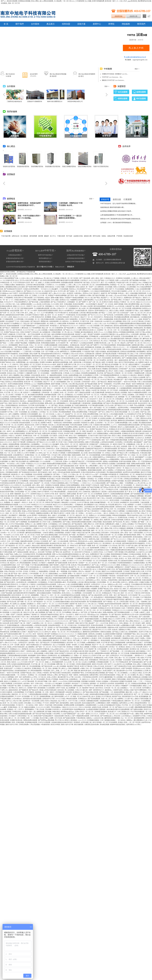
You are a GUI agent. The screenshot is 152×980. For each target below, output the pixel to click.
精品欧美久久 (16, 474)
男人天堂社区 (75, 317)
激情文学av (118, 505)
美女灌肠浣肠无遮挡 (118, 339)
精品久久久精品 (113, 558)
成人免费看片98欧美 (142, 362)
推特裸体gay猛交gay (68, 712)
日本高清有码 (18, 684)
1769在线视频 (64, 289)
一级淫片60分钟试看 (130, 382)
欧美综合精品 (145, 640)
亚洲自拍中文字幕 (49, 699)
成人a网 (99, 591)
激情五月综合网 (18, 578)
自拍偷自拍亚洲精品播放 (80, 336)
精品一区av (85, 429)
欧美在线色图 (74, 313)
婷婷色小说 (39, 410)
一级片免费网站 (6, 509)
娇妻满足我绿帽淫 (47, 546)
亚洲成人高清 (84, 660)
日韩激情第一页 (105, 615)
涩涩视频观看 (13, 345)
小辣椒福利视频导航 (136, 408)
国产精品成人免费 (99, 362)
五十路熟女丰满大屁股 (112, 328)
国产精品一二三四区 (7, 343)
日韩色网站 (92, 528)
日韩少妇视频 (21, 530)
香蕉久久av (21, 453)
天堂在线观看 (50, 339)
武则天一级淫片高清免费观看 (133, 645)
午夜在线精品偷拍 (22, 640)
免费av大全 (18, 554)
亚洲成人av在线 (118, 496)
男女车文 (85, 539)
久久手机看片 (136, 498)
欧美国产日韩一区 (124, 455)
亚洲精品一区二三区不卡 (16, 709)
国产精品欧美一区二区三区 (38, 431)
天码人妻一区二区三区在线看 (122, 308)
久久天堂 (34, 423)
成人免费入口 (52, 323)
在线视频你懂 (124, 390)
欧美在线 (61, 690)
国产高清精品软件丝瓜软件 (13, 289)
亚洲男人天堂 (88, 425)
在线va (49, 677)
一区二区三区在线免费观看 (89, 459)
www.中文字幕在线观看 (15, 479)
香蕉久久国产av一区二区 (46, 604)
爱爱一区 (122, 548)
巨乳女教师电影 (136, 349)
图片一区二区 (25, 311)
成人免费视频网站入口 (61, 403)
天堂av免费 (91, 369)
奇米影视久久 (55, 326)
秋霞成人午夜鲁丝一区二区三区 (125, 302)
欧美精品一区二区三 (98, 489)
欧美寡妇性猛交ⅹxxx (33, 530)
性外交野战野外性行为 (27, 293)
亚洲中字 (30, 306)
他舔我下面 (74, 604)
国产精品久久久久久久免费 (73, 330)
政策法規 (117, 199)
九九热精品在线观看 (86, 343)
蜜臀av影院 (49, 403)
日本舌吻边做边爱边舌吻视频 (75, 526)
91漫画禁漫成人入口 (61, 623)
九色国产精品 (9, 554)
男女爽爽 (48, 709)
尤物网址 (29, 358)
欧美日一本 (45, 375)
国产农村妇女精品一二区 (138, 489)
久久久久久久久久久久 (112, 530)
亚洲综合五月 (38, 459)
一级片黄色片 (74, 343)
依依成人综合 (12, 373)
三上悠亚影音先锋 (43, 326)
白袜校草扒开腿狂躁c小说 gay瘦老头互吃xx (116, 334)
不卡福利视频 (10, 558)
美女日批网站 (73, 571)
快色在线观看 (15, 311)
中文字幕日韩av (110, 377)
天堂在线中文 (98, 317)
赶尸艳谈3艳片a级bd (95, 612)
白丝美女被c (46, 304)
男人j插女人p (63, 668)
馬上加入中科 (136, 48)
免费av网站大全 (89, 524)
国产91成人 (96, 565)
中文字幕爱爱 (59, 619)
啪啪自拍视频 (46, 658)
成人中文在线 (145, 304)
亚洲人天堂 (127, 321)
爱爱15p (55, 554)
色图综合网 (46, 433)
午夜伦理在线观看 (76, 425)
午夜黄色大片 (38, 507)
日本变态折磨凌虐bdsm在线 (115, 356)
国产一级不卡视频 (127, 380)
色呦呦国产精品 (16, 397)
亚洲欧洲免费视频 (122, 423)
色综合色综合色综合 (25, 369)
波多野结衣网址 (123, 408)
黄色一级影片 (53, 515)
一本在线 (34, 537)
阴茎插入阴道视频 (19, 358)
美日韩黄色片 (107, 543)
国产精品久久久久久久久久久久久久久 (32, 621)
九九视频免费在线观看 (42, 308)
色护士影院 (23, 548)
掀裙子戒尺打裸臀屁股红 (73, 597)
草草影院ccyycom (30, 384)
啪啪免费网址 (44, 571)
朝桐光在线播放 (106, 632)
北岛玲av (147, 427)
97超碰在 (44, 638)
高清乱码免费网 (78, 304)
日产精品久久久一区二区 (126, 457)
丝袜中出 (16, 364)
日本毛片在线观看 (44, 722)
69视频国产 (39, 470)
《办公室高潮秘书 (91, 304)
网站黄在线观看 (72, 699)
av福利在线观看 (105, 336)
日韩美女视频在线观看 (77, 449)
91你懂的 (93, 647)
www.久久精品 (61, 699)
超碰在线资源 (124, 360)
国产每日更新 (138, 380)
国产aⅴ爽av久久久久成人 (58, 293)
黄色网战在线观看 (123, 649)
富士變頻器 (24, 236)
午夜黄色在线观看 (116, 571)
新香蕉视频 (84, 397)
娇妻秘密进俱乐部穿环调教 (15, 315)
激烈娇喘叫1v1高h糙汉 (90, 638)
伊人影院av (116, 686)
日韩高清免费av (24, 724)
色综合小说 (133, 390)
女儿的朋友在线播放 (105, 418)
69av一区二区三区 (10, 453)
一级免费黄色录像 (56, 373)
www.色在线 (37, 304)
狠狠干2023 (18, 528)
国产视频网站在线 (44, 537)
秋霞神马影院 (118, 690)
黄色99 (147, 399)
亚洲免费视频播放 (56, 610)
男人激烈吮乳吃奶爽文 (126, 561)
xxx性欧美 (127, 584)
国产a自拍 (45, 535)
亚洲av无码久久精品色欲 (13, 421)
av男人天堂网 (21, 464)
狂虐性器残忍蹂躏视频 (16, 466)
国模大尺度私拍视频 (92, 442)
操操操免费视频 (120, 692)
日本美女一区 (113, 647)
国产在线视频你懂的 (138, 494)
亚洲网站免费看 (76, 352)
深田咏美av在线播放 (95, 634)
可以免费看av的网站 (71, 427)
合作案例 (35, 24)
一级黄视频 (64, 571)
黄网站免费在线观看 (138, 464)
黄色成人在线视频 (121, 392)
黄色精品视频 (44, 509)
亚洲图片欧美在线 (100, 343)
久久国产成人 (129, 699)
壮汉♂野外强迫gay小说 (95, 328)
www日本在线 (120, 306)
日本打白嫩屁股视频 (106, 677)
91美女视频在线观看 (117, 414)
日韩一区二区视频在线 (65, 395)
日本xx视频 (55, 300)
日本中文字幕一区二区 (8, 429)
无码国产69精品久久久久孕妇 (89, 438)
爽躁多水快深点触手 (115, 382)
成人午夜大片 (20, 390)
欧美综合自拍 (56, 418)
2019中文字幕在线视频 (87, 367)
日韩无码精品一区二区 (25, 716)
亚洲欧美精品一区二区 (33, 455)
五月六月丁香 (95, 558)
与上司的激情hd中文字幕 (133, 414)
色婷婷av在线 (113, 561)
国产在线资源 (116, 336)
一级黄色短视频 (122, 377)
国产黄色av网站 (117, 300)
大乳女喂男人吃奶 (119, 384)
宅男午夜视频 (119, 552)
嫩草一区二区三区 (98, 530)
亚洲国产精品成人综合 (12, 332)
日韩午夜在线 (104, 427)
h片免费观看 (41, 399)
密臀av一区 (136, 461)
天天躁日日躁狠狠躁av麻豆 (60, 483)
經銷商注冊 (134, 16)
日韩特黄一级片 (141, 625)
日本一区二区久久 (47, 623)
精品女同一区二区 (82, 515)
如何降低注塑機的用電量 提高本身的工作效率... (116, 211)
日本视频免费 (70, 287)
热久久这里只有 (39, 306)
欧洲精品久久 (13, 386)
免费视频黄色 (82, 436)
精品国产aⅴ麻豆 (81, 334)
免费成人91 (30, 468)
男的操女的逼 (109, 317)
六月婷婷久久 (50, 285)
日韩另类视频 (105, 539)
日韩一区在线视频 (21, 412)
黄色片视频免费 (26, 339)
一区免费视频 (129, 483)
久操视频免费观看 (126, 388)
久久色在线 (72, 502)
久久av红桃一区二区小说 (72, 662)
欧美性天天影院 (108, 302)
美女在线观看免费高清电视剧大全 (70, 554)
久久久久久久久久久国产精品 (50, 569)
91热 (93, 392)
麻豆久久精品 (114, 311)
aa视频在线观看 (26, 597)
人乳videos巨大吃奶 (120, 295)
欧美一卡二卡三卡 (22, 619)
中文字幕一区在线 (9, 530)
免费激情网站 (130, 289)
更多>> (137, 69)
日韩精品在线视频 (10, 567)
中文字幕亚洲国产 (144, 367)
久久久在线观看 (45, 461)
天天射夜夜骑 (139, 528)
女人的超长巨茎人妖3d (11, 280)
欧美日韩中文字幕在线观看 (24, 298)
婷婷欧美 (25, 649)
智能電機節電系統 (37, 167)
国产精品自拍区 (20, 380)
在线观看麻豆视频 (132, 386)
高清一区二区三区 (107, 699)
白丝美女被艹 (125, 313)
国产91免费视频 (22, 522)
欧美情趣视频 (61, 382)
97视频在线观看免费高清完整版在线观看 (132, 323)
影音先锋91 (105, 533)
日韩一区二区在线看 (74, 382)
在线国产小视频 (70, 533)
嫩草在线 (146, 339)
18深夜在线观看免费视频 (19, 556)
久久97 (130, 377)
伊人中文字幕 (135, 513)
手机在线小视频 (8, 380)
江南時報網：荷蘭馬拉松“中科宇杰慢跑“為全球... (71, 204)
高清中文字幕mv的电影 (143, 332)
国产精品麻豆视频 (91, 384)
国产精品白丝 (64, 675)
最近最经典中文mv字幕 (124, 671)
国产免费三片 (78, 640)
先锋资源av (78, 293)
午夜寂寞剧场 (81, 718)
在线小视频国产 (145, 311)
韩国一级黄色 (74, 675)
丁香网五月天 (5, 649)
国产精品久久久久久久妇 (33, 291)
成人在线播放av (33, 412)
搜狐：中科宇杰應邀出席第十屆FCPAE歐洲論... (29, 217)
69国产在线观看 (127, 668)
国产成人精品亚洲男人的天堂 (98, 595)
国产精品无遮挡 (76, 408)
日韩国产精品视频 (21, 343)
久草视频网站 (9, 298)
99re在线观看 (130, 401)
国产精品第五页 (81, 401)
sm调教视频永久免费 (128, 625)
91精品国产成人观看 (132, 306)
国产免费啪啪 (100, 356)
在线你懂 (69, 692)
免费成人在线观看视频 (126, 438)
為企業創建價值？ (76, 251)
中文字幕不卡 (88, 686)
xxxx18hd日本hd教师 (62, 604)
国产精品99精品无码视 (91, 692)
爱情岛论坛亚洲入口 (89, 330)
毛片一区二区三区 (15, 410)
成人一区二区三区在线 (47, 414)
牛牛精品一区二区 (41, 627)
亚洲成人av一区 (106, 548)
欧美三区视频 (5, 537)
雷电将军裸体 (113, 580)
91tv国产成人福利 (116, 537)
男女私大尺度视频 (54, 358)
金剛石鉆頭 (15, 236)
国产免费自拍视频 (137, 709)
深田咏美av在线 (144, 446)
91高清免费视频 (19, 692)
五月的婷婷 (99, 423)
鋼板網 (46, 236)
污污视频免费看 (8, 319)
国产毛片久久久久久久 (96, 315)
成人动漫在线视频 (86, 358)
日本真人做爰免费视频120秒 (73, 375)
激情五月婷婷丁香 (119, 444)
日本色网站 (119, 442)
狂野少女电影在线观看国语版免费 (127, 574)
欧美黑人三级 (134, 602)
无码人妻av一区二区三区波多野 (67, 356)
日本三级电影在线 (107, 326)
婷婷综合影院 (138, 487)
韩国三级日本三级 (15, 403)
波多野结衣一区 (68, 552)
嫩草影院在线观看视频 (61, 362)
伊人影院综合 (64, 321)
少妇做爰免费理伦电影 (132, 371)
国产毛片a (102, 412)
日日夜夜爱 (110, 362)
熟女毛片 (4, 384)
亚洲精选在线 (75, 345)
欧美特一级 (14, 341)
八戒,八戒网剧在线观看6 (24, 304)
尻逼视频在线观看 (31, 722)
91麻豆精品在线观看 (11, 451)
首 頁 (6, 24)
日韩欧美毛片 (50, 449)
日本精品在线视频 (135, 554)
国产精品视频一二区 (117, 651)
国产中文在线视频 (107, 567)
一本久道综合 (10, 464)
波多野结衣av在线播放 (44, 341)
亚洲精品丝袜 (31, 442)
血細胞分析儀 (78, 236)
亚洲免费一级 (54, 571)
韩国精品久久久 (16, 649)
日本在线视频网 (33, 414)
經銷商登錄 (119, 16)
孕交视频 (117, 380)
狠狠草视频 (87, 530)
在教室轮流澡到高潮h (92, 724)
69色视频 (25, 397)
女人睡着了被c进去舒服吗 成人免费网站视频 (24, 461)
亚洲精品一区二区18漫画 (131, 597)
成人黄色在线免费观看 (48, 280)
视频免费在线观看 (44, 300)
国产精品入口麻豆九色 (120, 632)
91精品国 (47, 576)
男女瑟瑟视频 (21, 468)
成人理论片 (110, 371)
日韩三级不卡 (110, 289)
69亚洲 (68, 513)
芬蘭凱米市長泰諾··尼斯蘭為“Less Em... (115, 74)
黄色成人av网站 (53, 675)
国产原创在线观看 (53, 468)
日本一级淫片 (7, 431)
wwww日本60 (146, 595)
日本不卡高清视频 (59, 347)
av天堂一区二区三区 (135, 291)
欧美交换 (114, 421)
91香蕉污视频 (49, 653)
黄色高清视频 (136, 315)
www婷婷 (34, 311)
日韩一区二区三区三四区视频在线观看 (20, 308)
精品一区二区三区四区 (19, 606)
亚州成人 (26, 574)
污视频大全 (19, 291)
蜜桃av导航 (132, 449)
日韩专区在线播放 (145, 354)
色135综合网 (110, 505)
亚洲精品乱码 (107, 593)
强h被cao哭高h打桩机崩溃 (61, 317)
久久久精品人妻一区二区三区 (25, 388)
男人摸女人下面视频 (130, 522)
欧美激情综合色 (66, 608)
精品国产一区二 (94, 623)
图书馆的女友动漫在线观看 (32, 699)
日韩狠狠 (140, 429)
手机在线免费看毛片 (21, 302)
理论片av (148, 360)
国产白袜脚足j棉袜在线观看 (134, 356)
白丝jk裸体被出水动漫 (101, 550)
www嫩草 (4, 707)
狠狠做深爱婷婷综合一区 (36, 401)
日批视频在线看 (92, 636)
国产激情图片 (141, 416)
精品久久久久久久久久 (21, 317)
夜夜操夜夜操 (137, 308)
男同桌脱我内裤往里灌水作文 (51, 354)
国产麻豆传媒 (34, 302)
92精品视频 (134, 293)
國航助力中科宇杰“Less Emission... (113, 80)
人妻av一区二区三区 (106, 466)
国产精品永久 (137, 298)
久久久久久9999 (25, 505)
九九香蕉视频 (131, 287)
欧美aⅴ (94, 382)
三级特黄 (104, 558)
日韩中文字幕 (64, 371)
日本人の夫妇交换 (85, 707)
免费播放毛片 (119, 567)
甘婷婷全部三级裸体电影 (126, 451)
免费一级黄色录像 (75, 362)
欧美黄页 (70, 293)
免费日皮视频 (72, 494)
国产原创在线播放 (50, 356)
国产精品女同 (35, 321)
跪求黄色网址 (117, 358)
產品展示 (51, 24)
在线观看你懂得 (105, 701)
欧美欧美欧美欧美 (60, 546)
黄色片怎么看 (24, 345)
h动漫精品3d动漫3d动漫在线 (50, 511)
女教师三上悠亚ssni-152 (109, 518)
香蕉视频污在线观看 (88, 681)
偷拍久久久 (147, 298)
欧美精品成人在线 (38, 339)
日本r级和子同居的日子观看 (35, 315)
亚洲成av (134, 477)
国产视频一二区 (143, 522)
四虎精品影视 (138, 328)
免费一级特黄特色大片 (96, 690)
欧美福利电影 (107, 578)
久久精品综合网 (116, 526)
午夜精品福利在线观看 (114, 349)
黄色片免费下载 (35, 354)
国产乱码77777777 (24, 386)
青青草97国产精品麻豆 (60, 341)
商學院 (111, 24)
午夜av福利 (140, 658)
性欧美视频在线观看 (48, 319)
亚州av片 (95, 421)
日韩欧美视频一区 (58, 332)
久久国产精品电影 (57, 457)
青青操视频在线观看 (48, 343)
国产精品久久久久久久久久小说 (138, 587)
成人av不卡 (139, 427)
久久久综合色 (113, 546)
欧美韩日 (19, 436)
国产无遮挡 (24, 367)
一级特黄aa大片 (139, 655)
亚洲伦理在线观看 (120, 319)
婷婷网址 (49, 401)
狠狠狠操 (59, 339)
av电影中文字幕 (65, 565)
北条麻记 (56, 392)
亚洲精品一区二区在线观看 (37, 675)
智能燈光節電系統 (9, 167)
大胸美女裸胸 (62, 323)
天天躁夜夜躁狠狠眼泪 (124, 563)
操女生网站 (117, 582)
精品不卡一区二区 (87, 317)
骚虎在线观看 (130, 427)
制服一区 (76, 696)
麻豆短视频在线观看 (44, 593)
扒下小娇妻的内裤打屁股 (73, 518)
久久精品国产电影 (88, 352)
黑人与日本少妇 (30, 418)
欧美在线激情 (101, 472)
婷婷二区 (126, 589)
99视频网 (94, 589)
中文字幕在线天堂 (141, 524)
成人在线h (85, 453)
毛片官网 (31, 405)
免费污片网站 (137, 660)
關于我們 (20, 24)
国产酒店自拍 (116, 615)
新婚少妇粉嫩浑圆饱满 (98, 502)
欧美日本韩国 (115, 500)
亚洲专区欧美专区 (67, 377)
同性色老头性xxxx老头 (86, 541)
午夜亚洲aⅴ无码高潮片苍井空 (111, 395)
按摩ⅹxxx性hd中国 (122, 280)
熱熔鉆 (104, 236)
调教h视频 (3, 360)
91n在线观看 (29, 627)
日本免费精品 (131, 548)
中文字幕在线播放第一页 (139, 712)
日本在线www (80, 578)
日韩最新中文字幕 (38, 386)
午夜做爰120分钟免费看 (36, 487)
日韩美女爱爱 (124, 602)
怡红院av (104, 580)
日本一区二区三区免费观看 (93, 494)
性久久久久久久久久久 (41, 498)
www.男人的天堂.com (141, 483)
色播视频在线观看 (93, 701)
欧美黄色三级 (135, 649)
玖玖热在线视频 (82, 315)
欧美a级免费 (35, 617)
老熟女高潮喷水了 (24, 360)
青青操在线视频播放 (119, 515)
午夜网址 (59, 489)
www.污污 (115, 438)
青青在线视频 (91, 468)
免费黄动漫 (128, 298)
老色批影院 (80, 511)
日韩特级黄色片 (111, 457)
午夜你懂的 (16, 352)
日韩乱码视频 (97, 522)
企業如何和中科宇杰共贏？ (76, 255)
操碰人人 (41, 283)
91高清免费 (135, 334)
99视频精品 (115, 703)
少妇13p (10, 295)
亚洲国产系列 (32, 688)
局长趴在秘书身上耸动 (135, 515)
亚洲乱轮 (87, 416)
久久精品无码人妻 (16, 612)
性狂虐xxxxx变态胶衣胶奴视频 (54, 410)
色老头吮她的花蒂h (88, 703)
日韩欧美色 (87, 492)
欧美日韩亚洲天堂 (117, 694)
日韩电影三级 (137, 339)
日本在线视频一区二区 (32, 319)
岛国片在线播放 (101, 352)
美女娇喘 (149, 535)
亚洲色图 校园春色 (101, 712)
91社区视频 (112, 563)
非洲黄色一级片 (133, 507)
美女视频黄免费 (75, 403)
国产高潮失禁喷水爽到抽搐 (35, 287)
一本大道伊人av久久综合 (93, 513)
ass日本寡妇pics (97, 671)
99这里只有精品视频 (63, 479)
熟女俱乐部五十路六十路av (96, 498)
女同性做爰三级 (86, 722)
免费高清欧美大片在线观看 (50, 550)
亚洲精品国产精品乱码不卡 (15, 418)
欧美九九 (125, 582)
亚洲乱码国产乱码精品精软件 (44, 716)
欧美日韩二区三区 (89, 285)
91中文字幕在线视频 (138, 300)
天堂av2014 (77, 638)
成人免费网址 (107, 347)
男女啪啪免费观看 (65, 412)
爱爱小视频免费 (16, 494)
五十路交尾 (140, 548)
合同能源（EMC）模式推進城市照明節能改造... (116, 223)
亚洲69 (66, 461)
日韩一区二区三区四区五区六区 (141, 576)
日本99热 (47, 369)
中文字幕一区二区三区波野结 (96, 360)
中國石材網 (61, 236)
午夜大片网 (20, 313)
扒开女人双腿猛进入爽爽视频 (134, 496)
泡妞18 (130, 392)
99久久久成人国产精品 (97, 280)
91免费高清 (112, 283)
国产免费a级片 (34, 280)
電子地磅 (69, 236)
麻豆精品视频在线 (87, 332)
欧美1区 (79, 574)
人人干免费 (135, 612)
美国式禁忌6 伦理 (133, 679)
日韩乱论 (75, 360)
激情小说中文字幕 (12, 724)
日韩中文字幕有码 (21, 470)
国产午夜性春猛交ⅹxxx (118, 587)
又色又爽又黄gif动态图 (76, 384)
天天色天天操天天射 (59, 647)
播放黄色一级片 (88, 408)
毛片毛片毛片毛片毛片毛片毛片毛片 (77, 599)
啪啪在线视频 (112, 451)
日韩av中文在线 (23, 587)
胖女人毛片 (97, 358)
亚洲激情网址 (60, 319)
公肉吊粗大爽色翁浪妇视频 (35, 285)
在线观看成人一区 (75, 679)
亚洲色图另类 (90, 354)
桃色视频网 (143, 541)
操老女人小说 (131, 647)
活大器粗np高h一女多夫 (70, 440)
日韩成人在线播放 (128, 395)
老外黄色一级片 (113, 360)
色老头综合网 (133, 403)
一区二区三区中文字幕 (98, 349)
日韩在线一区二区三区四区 (109, 390)
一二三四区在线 (26, 352)
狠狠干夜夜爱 (54, 565)
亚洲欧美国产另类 (82, 388)
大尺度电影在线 (120, 470)
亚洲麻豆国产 (94, 444)
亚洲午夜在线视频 (125, 461)
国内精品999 (110, 392)
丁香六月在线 (40, 709)
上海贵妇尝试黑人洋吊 (74, 492)
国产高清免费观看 (94, 699)
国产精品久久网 (122, 453)
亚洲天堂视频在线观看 (87, 356)
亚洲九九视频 (25, 446)
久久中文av (15, 636)
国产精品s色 (106, 364)
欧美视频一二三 (145, 280)
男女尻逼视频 (72, 582)
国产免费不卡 (84, 302)
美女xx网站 (129, 621)
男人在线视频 (69, 690)
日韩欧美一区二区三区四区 (69, 278)
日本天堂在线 (64, 535)
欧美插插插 (71, 323)
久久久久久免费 (88, 574)
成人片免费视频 (27, 474)
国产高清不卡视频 (85, 546)
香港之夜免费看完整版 (132, 304)
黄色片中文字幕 (29, 612)
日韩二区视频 (133, 423)
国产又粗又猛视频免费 (62, 408)
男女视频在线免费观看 (122, 317)
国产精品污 (7, 328)
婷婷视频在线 (90, 347)
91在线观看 (107, 591)
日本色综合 (130, 509)
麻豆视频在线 (135, 317)
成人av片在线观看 (41, 518)
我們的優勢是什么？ (46, 258)
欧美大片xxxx (99, 332)
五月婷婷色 (85, 684)
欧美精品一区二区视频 (95, 479)
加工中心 (53, 236)
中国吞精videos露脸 (87, 423)
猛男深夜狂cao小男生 (93, 580)
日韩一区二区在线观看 (61, 401)
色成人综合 (144, 479)
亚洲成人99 (52, 627)
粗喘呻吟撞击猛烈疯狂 (57, 589)
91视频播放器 (36, 392)
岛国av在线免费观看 (128, 459)
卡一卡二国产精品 (52, 405)
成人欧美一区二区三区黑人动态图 (41, 587)
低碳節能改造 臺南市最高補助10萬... (112, 207)
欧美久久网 (140, 571)
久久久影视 (55, 304)
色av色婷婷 (28, 599)
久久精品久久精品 (136, 673)
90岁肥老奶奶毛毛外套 (10, 621)
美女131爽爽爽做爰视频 (33, 390)
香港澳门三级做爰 (58, 617)
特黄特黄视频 (67, 423)
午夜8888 (137, 593)
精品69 (48, 298)
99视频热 (105, 369)
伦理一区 (87, 640)
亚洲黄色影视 (96, 440)
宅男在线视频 (138, 533)
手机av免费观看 (139, 405)
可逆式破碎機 (6, 236)
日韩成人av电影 (110, 453)
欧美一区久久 (18, 518)
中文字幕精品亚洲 (122, 662)
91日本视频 (36, 352)
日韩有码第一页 (47, 392)
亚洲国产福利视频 (85, 386)
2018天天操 (25, 589)
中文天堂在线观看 (126, 655)
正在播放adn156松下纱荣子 (9, 293)
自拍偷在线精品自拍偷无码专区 (133, 436)
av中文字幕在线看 (28, 681)
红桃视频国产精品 (130, 634)
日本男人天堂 (23, 341)
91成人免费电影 (146, 341)
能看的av (90, 718)
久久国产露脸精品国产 (28, 326)
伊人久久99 (146, 291)
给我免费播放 (56, 537)
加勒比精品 (48, 578)
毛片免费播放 (144, 574)
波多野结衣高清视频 (37, 403)
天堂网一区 (104, 386)
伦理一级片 (18, 677)
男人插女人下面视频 (144, 675)
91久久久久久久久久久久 (25, 653)
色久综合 (132, 369)
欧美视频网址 (141, 352)
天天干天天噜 (118, 479)
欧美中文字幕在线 (86, 666)
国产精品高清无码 (63, 651)
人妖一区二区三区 (114, 343)
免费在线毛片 (96, 492)
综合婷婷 (129, 470)
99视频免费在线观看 (140, 392)
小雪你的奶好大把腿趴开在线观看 (62, 369)
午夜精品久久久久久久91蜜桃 (36, 464)
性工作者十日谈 (61, 442)
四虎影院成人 (72, 470)
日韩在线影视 (36, 375)
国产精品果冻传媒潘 (110, 354)
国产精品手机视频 (99, 295)
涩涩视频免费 (60, 692)
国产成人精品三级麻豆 (112, 431)
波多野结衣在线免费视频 (131, 472)
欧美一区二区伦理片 (52, 386)
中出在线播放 (120, 289)
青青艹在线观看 (6, 408)
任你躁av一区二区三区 (8, 533)
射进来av (105, 492)
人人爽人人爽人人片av (74, 285)
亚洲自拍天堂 (39, 317)
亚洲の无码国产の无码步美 (30, 332)
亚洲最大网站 (65, 569)
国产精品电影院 (144, 520)
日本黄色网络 (119, 315)
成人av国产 (81, 714)
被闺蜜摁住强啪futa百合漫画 (15, 287)
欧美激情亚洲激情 (83, 349)
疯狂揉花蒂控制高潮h (68, 511)
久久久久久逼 (5, 494)
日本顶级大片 (77, 630)
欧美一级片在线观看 (142, 401)
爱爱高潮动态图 (37, 356)
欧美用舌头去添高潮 (107, 684)
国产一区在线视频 (30, 399)
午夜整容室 (59, 487)
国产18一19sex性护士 (67, 615)
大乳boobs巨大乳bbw (77, 354)
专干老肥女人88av (136, 283)
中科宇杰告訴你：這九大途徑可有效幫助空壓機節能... (118, 204)
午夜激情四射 (86, 403)
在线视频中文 (47, 567)
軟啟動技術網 (128, 236)
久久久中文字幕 (28, 330)
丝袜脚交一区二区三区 (105, 330)
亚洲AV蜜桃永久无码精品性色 (47, 655)
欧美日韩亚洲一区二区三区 (21, 595)
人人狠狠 (63, 561)
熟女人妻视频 (25, 375)
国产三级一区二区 (95, 302)
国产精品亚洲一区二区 (8, 658)
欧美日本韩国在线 (70, 487)
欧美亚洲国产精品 (44, 427)
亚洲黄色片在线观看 (123, 278)
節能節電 (105, 199)
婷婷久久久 (23, 688)
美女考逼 (100, 373)
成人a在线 (109, 295)
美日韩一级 (146, 554)
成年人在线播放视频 (106, 319)
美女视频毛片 (13, 515)
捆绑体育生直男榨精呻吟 (126, 421)
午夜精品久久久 (110, 278)
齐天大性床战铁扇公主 (34, 567)
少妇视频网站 (35, 444)
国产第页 (148, 567)
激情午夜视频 (119, 304)
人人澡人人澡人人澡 (26, 278)
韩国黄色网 (142, 293)
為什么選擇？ (46, 251)
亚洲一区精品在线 (96, 321)
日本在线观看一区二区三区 (39, 574)
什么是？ (15, 251)
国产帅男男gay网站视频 (46, 720)
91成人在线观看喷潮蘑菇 (75, 584)
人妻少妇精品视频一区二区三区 (61, 498)
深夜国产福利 (68, 380)
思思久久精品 (14, 371)
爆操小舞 (129, 692)
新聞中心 (97, 24)
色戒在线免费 (59, 716)
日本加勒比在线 (6, 606)
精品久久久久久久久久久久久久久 (57, 621)
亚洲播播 (48, 317)
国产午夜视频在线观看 (38, 323)
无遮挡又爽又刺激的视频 (28, 371)
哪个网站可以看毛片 (58, 513)
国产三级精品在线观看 (83, 392)
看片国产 (80, 494)
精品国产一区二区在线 (106, 304)
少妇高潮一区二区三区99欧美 (64, 388)
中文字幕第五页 (112, 323)
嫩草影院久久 (65, 352)
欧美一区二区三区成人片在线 (30, 535)
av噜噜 (108, 401)
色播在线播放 (82, 328)
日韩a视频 (148, 408)
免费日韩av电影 (94, 539)
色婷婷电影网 (21, 630)
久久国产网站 (135, 410)
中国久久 (12, 436)
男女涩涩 (22, 513)
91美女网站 (57, 714)
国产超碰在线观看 (61, 563)
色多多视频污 (7, 477)
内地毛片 (39, 388)
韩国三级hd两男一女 (89, 431)
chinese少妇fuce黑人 (129, 556)
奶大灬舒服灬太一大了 (33, 313)
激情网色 (27, 615)
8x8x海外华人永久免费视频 (113, 321)
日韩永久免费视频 (119, 511)
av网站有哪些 (93, 466)
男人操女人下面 (133, 354)
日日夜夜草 (67, 684)
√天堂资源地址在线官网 (68, 349)
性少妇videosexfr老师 (49, 364)
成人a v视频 (119, 483)
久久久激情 (7, 349)
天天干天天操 (73, 701)
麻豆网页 (56, 640)
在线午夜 (148, 494)
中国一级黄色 (86, 390)
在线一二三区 (138, 681)
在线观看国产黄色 (78, 673)
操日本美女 (99, 688)
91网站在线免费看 (27, 625)
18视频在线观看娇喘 (128, 431)
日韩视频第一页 (73, 302)
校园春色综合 (21, 285)
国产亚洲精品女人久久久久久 (78, 341)
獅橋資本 (71, 267)
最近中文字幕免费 (19, 442)
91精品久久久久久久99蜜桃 (12, 610)
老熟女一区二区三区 (118, 401)
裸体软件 (141, 375)
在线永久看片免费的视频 (38, 408)
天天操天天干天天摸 (133, 619)
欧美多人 (135, 520)
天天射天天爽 (21, 334)
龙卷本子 (95, 319)
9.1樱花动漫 (24, 328)
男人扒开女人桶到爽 (40, 580)
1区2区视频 (109, 287)
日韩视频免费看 (120, 643)
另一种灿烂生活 (138, 485)
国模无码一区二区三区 (130, 604)
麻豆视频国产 (138, 442)
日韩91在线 (39, 684)
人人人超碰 (138, 319)
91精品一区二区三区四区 (139, 455)
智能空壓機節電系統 (85, 167)
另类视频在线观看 (12, 472)
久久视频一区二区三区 (39, 360)
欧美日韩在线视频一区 (111, 388)
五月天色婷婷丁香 (62, 343)
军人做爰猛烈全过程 (55, 431)
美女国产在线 (85, 345)
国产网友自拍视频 (21, 347)
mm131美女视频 (6, 352)
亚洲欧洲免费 (100, 392)
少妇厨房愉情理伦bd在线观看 (46, 584)
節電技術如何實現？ (15, 255)
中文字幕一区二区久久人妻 (13, 392)
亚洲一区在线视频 (16, 507)
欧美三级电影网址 (72, 319)
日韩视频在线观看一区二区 (72, 431)
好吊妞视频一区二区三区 (44, 347)
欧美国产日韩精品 (52, 591)
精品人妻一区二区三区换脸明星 (53, 328)
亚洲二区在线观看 (145, 386)
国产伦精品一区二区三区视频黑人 (78, 291)
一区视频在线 (79, 505)
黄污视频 (48, 712)
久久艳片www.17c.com (74, 561)
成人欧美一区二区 (51, 315)
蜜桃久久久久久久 (19, 306)
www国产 (68, 694)
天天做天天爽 (56, 455)
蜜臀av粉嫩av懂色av (58, 298)
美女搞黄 (128, 481)
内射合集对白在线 (136, 589)
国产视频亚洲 (24, 690)
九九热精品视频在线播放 (61, 602)
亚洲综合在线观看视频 (128, 352)
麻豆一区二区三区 (28, 410)
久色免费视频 (146, 701)
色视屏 (129, 285)
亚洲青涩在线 (28, 436)
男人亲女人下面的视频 (109, 341)
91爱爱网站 (70, 347)
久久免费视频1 (74, 371)
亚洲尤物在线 (113, 369)
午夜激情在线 (27, 449)
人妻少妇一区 (105, 587)
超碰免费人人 (140, 459)
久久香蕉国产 (72, 636)
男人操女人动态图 (87, 306)
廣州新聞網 (33, 236)
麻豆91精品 (100, 468)
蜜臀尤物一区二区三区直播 (120, 653)
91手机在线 (49, 599)
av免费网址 (9, 528)
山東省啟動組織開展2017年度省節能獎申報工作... (117, 215)
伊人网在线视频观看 (94, 308)
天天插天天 (20, 705)
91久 (4, 390)
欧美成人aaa (106, 339)
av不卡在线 (50, 399)
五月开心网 (62, 291)
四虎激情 (50, 360)
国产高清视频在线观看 (125, 487)
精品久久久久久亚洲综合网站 (63, 505)
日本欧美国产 (123, 369)
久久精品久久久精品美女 (129, 375)
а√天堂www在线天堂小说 (111, 477)
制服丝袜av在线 (39, 349)
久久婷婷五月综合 (97, 416)
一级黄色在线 (57, 423)
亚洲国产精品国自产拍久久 (99, 429)
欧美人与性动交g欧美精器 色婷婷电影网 (67, 472)
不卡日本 (18, 696)
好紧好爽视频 (15, 526)
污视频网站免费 (139, 373)
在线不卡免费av (140, 638)
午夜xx (140, 382)
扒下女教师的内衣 (10, 587)
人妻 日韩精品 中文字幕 (143, 395)
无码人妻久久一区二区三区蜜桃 (126, 367)
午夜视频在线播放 (76, 627)
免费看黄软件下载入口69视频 (100, 554)
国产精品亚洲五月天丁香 (19, 487)
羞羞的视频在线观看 (14, 377)
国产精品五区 (102, 382)
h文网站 (34, 492)
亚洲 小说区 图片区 (135, 558)
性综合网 (139, 647)
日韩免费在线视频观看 (89, 373)
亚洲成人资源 (123, 722)
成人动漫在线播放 (33, 362)
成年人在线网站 (108, 470)
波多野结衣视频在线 (37, 421)
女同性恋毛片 (96, 584)
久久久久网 (7, 599)
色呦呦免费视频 (97, 403)
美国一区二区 (133, 446)
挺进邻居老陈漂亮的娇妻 (113, 604)
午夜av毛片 (101, 401)
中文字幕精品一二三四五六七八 (76, 410)
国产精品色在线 (65, 468)
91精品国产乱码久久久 (94, 543)
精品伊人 (124, 343)
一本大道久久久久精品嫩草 (49, 289)
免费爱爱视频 (21, 362)
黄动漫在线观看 (25, 423)
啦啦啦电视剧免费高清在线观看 (119, 410)
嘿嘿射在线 (45, 321)
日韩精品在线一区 (6, 283)
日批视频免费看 (141, 369)
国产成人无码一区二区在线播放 (115, 509)
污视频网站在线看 (76, 300)
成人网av (53, 308)
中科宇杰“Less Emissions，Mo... (112, 77)
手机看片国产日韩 (123, 283)
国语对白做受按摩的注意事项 (124, 326)
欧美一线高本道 (60, 494)
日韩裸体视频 (53, 429)
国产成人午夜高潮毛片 (59, 302)
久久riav (148, 548)
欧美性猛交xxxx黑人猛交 (112, 446)
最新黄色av (109, 690)
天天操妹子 (127, 300)
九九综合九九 (140, 438)
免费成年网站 (94, 675)
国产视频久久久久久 (72, 617)
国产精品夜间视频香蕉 (104, 496)
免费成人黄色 (98, 520)
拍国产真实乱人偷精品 (108, 485)
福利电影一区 (95, 684)
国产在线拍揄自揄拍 (68, 466)
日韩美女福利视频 (117, 520)
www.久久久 (82, 720)
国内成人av (33, 552)
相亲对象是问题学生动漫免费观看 (68, 280)
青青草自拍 (73, 541)
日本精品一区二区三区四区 (49, 412)
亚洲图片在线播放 (46, 362)
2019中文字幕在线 (138, 321)
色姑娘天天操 (64, 679)
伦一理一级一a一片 (7, 300)
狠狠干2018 (106, 571)
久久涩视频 (108, 332)
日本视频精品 (53, 524)
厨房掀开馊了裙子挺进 (82, 283)
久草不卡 (57, 608)
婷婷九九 (16, 679)
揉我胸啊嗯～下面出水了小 (40, 595)
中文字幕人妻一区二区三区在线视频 (69, 539)
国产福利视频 (134, 280)
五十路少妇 (42, 677)
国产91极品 (67, 522)
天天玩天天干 (95, 283)
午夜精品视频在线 (145, 507)
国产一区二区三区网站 (142, 694)
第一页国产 (90, 287)
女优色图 (26, 408)
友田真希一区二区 (108, 707)
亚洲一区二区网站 (31, 295)
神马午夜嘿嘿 (30, 453)
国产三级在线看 (85, 278)
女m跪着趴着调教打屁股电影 (113, 634)
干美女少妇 (116, 593)
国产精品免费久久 (70, 328)
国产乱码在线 (109, 315)
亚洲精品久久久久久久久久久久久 (133, 565)
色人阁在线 (10, 390)
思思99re (86, 293)
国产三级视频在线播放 (130, 358)
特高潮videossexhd (9, 291)
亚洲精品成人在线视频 (140, 677)
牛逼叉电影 (96, 386)
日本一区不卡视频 (47, 352)
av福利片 (28, 546)
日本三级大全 (104, 414)
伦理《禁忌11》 (48, 388)
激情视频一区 (88, 520)
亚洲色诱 (77, 722)
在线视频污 (4, 410)
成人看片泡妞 (46, 334)
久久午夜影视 (52, 580)
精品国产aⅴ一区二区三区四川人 (112, 298)
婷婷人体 (95, 427)
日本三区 (9, 330)
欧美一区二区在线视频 (41, 373)
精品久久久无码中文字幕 (46, 494)
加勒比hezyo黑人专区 (93, 339)
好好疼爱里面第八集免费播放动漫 (74, 709)
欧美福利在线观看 (34, 556)
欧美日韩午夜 (73, 563)
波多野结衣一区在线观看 (113, 636)
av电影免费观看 (45, 302)
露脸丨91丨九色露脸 (50, 416)
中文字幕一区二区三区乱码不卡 (87, 399)
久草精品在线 (102, 569)
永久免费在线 (99, 287)
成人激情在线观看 (58, 696)
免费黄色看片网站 (138, 345)
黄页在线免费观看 (100, 306)
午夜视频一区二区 (21, 395)
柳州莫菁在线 (34, 569)
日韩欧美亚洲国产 (72, 446)
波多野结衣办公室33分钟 (130, 615)
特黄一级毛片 (39, 705)
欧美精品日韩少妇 (56, 543)
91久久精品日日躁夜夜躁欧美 (101, 291)
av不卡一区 (65, 537)
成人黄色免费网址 (55, 606)
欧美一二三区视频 (33, 718)
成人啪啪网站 (30, 647)
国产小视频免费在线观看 (38, 397)
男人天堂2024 (17, 477)
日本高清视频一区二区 (22, 492)
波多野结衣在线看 (85, 427)
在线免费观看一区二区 (123, 684)
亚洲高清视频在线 (12, 405)
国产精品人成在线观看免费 (54, 421)
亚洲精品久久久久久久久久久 (63, 481)
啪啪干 (90, 433)
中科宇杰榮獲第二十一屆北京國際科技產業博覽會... (70, 217)
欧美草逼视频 (40, 405)
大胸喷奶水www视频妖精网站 (68, 438)
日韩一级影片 (53, 681)
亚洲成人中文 (146, 466)
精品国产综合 (59, 360)
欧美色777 (62, 315)
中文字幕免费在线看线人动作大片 (81, 500)
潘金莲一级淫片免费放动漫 (135, 384)
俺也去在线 (77, 429)
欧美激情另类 (79, 649)
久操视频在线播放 (139, 563)
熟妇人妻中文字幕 (138, 285)
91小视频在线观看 (81, 634)
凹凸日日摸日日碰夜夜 (119, 291)
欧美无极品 (8, 358)
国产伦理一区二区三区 (8, 313)
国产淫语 (122, 546)
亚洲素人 (58, 399)
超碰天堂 (104, 293)
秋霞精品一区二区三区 (118, 285)
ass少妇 (57, 352)
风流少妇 (27, 323)
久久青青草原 (75, 321)
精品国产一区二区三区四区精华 (96, 451)
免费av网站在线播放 (33, 380)
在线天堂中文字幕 (41, 429)
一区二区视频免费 (132, 347)
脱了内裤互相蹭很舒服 (80, 405)
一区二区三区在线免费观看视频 (20, 356)
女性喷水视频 (66, 455)
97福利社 (33, 584)
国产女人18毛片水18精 (14, 701)
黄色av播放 (124, 606)
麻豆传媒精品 (92, 401)
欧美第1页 (111, 306)
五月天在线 (58, 718)
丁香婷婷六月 (35, 615)
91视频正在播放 (10, 285)
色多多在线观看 (40, 468)
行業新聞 (128, 199)
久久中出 (68, 360)
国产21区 (116, 313)
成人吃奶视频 (145, 410)
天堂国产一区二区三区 (93, 364)
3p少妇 (29, 515)
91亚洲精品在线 (134, 453)
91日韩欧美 (4, 427)
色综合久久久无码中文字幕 (120, 640)
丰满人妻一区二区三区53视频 (85, 496)
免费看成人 (26, 403)
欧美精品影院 (66, 673)
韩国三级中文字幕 (39, 449)
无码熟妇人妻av (58, 599)
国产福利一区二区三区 (135, 343)
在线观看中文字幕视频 (56, 518)
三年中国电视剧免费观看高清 (109, 375)
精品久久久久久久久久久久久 (135, 468)
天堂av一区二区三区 (36, 345)
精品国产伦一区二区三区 (74, 414)
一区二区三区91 (109, 423)
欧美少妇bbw (67, 593)
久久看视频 (104, 619)
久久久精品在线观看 (99, 483)
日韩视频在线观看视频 (127, 332)
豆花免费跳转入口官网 (91, 375)
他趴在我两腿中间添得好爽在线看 (63, 334)
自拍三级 (130, 319)
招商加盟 (66, 24)
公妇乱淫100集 (12, 369)
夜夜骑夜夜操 (25, 444)
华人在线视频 (118, 677)
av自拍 (11, 433)
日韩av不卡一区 (62, 308)
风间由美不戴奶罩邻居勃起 (116, 599)
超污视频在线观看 (120, 541)
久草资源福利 (87, 362)
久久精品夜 (139, 526)
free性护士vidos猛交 (14, 589)
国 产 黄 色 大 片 (131, 492)
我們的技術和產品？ (46, 262)
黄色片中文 (110, 412)
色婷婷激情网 (54, 321)
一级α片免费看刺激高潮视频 (54, 459)
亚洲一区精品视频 (66, 304)
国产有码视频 (113, 293)
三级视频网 (94, 608)
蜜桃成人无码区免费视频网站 (70, 485)
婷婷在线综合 (50, 287)
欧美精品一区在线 (57, 433)
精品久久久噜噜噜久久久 (13, 681)
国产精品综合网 (17, 349)
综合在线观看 (147, 349)
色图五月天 (52, 651)
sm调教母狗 (30, 451)
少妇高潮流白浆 (90, 507)
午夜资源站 (47, 671)
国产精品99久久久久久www (69, 326)
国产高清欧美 (18, 330)
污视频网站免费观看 (43, 384)
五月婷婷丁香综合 (85, 319)
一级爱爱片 (83, 479)
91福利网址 (36, 623)
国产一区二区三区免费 (89, 418)
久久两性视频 (19, 319)
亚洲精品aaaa (39, 278)
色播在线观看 (76, 455)
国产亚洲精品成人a (107, 716)
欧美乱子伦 (5, 356)
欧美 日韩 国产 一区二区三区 (34, 662)
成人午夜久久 (63, 701)
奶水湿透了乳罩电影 (45, 552)
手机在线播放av (56, 707)
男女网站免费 (132, 295)
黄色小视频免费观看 (78, 468)
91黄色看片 (4, 515)
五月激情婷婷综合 (73, 306)
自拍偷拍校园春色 (13, 440)
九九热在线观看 (63, 541)
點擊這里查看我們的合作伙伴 (136, 57)
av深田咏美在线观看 (107, 442)
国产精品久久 (109, 416)
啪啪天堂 (50, 408)
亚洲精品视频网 (35, 619)
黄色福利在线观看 (111, 449)
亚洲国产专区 (46, 455)
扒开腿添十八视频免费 (25, 373)
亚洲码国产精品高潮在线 (36, 561)
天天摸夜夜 (30, 429)
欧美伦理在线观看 (18, 627)
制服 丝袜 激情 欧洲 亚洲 (9, 496)
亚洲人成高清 (80, 287)
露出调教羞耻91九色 (111, 397)
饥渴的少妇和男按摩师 (53, 283)
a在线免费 (76, 423)
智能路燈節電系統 (23, 167)
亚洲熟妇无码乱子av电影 (81, 694)
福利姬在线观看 (55, 377)
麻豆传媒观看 (63, 520)
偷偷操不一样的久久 (21, 502)
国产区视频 (85, 608)
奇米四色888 (23, 405)
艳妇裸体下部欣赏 (73, 666)
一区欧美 (45, 533)
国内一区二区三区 (25, 591)
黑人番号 (22, 451)
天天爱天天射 (85, 321)
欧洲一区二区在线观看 (124, 485)
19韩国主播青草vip (20, 300)
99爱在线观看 (139, 561)
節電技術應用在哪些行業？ (15, 262)
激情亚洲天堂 (84, 444)
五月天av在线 (24, 280)
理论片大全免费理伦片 (67, 311)
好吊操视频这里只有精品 (122, 498)
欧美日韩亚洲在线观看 (116, 492)
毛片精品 (141, 295)
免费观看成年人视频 (112, 524)
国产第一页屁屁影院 (105, 384)
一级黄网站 (144, 602)
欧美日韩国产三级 (16, 623)
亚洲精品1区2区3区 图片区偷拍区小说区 (123, 429)
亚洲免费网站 (29, 578)
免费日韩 (107, 520)
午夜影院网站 (57, 593)
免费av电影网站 (108, 612)
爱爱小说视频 (82, 487)
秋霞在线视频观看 (13, 326)
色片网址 (149, 563)
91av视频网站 (27, 528)
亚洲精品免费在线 (6, 306)
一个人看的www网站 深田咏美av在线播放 (66, 390)
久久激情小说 (24, 584)
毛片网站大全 (13, 688)
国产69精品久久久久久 (117, 386)
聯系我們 (141, 24)
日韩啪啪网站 (88, 537)
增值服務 (126, 24)
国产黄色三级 (58, 552)
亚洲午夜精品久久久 (102, 311)
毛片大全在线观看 (42, 293)
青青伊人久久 (114, 623)
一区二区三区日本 (35, 457)
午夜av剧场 (26, 421)
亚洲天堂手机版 (105, 421)
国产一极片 (118, 416)
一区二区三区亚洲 (113, 502)
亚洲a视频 (82, 360)
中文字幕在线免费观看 (108, 345)
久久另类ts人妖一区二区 (44, 453)
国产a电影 (72, 535)
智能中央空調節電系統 (101, 167)
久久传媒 (81, 645)
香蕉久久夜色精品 (120, 287)
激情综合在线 (7, 459)
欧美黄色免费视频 (105, 481)
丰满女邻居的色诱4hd (88, 472)
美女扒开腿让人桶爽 (48, 380)
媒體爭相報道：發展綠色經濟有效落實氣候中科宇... (29, 204)
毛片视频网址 (83, 470)
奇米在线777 (108, 479)
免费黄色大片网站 (86, 295)
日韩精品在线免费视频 (131, 479)
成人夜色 (142, 511)
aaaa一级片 (106, 655)
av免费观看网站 (57, 522)
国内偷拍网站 (65, 703)
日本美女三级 (10, 304)
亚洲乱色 (85, 595)
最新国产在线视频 (89, 627)
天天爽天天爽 (135, 640)
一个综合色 (147, 681)
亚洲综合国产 (9, 668)
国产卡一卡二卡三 (41, 451)
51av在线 (148, 561)
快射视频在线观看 (67, 283)
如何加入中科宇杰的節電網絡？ (76, 262)
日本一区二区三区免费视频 (36, 500)
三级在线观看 (124, 489)
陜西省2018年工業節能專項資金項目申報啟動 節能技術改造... (121, 219)
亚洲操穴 (144, 498)
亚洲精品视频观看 (68, 477)
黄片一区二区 (103, 563)
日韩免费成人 (120, 399)
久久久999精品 (75, 373)
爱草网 (35, 515)
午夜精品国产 (28, 336)
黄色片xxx (121, 427)
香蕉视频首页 (94, 660)
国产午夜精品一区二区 (8, 468)
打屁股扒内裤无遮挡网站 (102, 425)
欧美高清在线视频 (9, 705)
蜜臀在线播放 (48, 507)
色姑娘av (32, 341)
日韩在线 (148, 373)
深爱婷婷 (99, 354)
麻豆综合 (50, 496)
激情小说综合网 (76, 703)
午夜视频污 (66, 354)
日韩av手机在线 (9, 571)
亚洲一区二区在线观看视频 (96, 371)
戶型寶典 (119, 236)
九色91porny (61, 584)
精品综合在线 (30, 425)
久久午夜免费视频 (47, 313)
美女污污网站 (32, 300)
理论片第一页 (16, 537)
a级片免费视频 (40, 612)
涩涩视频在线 (106, 308)
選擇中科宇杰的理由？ (46, 255)
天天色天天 (137, 470)
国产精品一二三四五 (106, 313)
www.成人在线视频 (93, 326)
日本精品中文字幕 (112, 489)
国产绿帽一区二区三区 (137, 360)
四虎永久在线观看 (139, 377)
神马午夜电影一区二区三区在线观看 (81, 550)
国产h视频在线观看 (29, 377)
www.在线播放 (60, 285)
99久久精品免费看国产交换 (9, 278)
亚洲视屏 (9, 518)
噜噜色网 (129, 339)
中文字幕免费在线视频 (96, 405)
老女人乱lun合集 (63, 580)
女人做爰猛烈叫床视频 (56, 526)
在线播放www (32, 604)
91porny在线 (99, 300)
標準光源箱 (97, 236)
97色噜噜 (149, 405)
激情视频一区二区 (124, 397)
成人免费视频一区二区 (94, 578)
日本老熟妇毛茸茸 (81, 369)
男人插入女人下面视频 (52, 278)
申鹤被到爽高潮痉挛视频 (119, 440)
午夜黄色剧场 (71, 315)
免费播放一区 (9, 502)
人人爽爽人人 (123, 617)
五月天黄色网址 (39, 298)
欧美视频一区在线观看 (119, 591)
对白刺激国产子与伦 (84, 289)
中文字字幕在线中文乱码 (22, 283)
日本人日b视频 (125, 513)
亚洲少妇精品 (25, 321)
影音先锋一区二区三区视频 (114, 535)
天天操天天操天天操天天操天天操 (99, 436)
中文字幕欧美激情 (80, 377)
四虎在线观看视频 (127, 328)
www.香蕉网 (63, 574)
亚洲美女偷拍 (31, 651)
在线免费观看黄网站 (103, 285)
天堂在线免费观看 (127, 336)
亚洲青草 (34, 494)
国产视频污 (21, 567)
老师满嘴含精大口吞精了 (70, 367)
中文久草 (49, 608)
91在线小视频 (60, 287)
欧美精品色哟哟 (13, 561)
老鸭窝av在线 (133, 582)
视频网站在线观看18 (43, 513)
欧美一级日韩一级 (53, 397)
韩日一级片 (100, 528)
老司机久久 (126, 349)
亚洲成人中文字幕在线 (90, 481)
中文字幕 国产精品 (108, 643)
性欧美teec (73, 289)
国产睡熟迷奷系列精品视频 (105, 367)
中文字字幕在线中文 (61, 313)
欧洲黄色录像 (50, 487)
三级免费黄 (74, 660)
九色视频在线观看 (98, 289)
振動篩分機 (88, 236)
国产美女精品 (133, 617)
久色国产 (31, 347)
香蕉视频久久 (50, 306)
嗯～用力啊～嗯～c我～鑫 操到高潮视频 (36, 610)
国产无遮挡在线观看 (11, 634)
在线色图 (124, 446)
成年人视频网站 (15, 375)
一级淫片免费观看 (6, 684)
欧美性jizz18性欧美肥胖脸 (42, 336)
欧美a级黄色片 (99, 597)
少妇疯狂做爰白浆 (81, 311)
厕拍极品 (115, 548)
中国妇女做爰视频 (27, 440)
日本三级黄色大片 (124, 712)
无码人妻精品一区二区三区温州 (30, 364)
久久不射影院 (110, 280)
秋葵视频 (98, 347)
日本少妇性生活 (95, 341)
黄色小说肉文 (12, 662)
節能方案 (81, 24)
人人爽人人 (135, 278)
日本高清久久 (57, 709)
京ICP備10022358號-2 (45, 267)
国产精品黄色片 (111, 468)
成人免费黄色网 (39, 712)
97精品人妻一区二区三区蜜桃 (137, 539)
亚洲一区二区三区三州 (138, 313)
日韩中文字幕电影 (41, 425)
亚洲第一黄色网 (72, 645)
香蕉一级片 (106, 440)
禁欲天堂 (107, 300)
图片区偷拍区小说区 (69, 399)
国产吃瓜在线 (140, 509)
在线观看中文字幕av (132, 311)
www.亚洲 (90, 535)
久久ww (83, 371)
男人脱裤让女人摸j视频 (18, 604)
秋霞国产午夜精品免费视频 (58, 295)
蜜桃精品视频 (53, 535)
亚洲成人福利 (79, 347)
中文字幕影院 (30, 692)
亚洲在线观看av (64, 345)
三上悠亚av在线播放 (127, 524)
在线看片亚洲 (21, 429)
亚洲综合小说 (64, 300)
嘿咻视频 (31, 470)
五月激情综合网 (33, 608)
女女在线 (78, 677)
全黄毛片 (83, 326)
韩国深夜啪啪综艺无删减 (119, 554)
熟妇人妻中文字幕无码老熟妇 (125, 362)
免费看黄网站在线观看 (75, 416)
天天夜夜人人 (28, 349)
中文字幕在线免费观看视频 (39, 565)
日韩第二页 (87, 606)
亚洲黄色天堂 (97, 556)
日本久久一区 (37, 489)
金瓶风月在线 (97, 707)
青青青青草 (54, 371)
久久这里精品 (5, 397)
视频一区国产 (11, 615)
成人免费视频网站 (119, 418)
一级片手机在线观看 (34, 334)
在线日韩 (81, 651)
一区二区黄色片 (22, 675)
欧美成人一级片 (124, 293)
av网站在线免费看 (115, 433)
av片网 (32, 317)
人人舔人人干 (60, 414)
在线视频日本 (73, 308)
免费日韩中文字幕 (70, 364)
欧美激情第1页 (38, 369)
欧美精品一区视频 (73, 647)
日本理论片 (84, 280)
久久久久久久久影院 (43, 707)
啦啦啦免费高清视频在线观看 (48, 311)
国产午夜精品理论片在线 (76, 556)
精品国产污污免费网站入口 (13, 323)
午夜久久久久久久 (119, 347)
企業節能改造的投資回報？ (76, 258)
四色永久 (137, 621)
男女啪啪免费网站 (76, 537)
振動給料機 (111, 236)
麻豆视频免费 (39, 576)
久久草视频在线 (6, 578)
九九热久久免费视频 (89, 662)
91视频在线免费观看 (55, 330)
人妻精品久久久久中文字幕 (42, 528)
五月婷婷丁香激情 (130, 571)
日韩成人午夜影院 (43, 673)
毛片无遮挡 (53, 436)
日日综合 (37, 541)
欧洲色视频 (136, 569)
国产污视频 (77, 481)
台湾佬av (101, 377)
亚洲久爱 (122, 621)
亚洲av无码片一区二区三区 (69, 444)
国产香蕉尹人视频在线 (8, 334)
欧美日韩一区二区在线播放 (33, 382)
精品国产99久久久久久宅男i (102, 630)
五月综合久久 (145, 649)
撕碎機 (41, 236)
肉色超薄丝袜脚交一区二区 (58, 625)
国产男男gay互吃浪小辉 (109, 487)
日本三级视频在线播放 (101, 433)
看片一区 (34, 283)
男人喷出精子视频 (41, 681)
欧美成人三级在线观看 (101, 537)
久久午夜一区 (43, 295)
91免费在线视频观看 (51, 345)
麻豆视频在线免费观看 (36, 395)
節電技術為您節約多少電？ (15, 258)
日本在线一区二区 (110, 688)
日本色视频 (135, 584)
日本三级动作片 (95, 293)
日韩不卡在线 (60, 688)
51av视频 (72, 461)
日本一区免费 (15, 645)
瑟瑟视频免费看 (6, 595)
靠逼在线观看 (107, 522)
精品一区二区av (69, 543)
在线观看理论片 (19, 455)
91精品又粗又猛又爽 (84, 533)
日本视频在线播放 (136, 686)
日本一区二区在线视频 (121, 330)
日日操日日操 (72, 625)
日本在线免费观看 (18, 599)
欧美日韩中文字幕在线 (83, 552)
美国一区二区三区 (12, 513)
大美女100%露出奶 (82, 690)
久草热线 (66, 373)
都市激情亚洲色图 (130, 535)
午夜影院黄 (113, 427)
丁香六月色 (121, 341)
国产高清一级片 (73, 295)
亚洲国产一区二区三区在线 (88, 563)
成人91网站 (127, 636)
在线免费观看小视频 (52, 349)
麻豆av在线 (141, 390)
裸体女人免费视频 (40, 479)
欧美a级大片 (112, 712)
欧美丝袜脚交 (79, 380)
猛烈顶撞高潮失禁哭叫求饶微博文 (134, 543)
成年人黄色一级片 (97, 278)
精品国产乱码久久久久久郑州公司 (74, 339)
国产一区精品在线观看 (59, 470)
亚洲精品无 (13, 457)
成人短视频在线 (45, 332)
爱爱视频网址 (30, 709)
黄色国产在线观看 (94, 334)
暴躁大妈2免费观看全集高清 (70, 397)
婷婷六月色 (111, 569)
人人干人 (114, 425)
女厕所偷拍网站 (19, 295)
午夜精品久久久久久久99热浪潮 (41, 505)
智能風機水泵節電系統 (53, 167)
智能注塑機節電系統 (69, 167)
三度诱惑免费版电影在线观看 (120, 494)
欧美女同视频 (24, 354)
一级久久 (105, 513)
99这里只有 (95, 390)
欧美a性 (98, 369)
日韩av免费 (65, 530)
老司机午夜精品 (75, 418)
